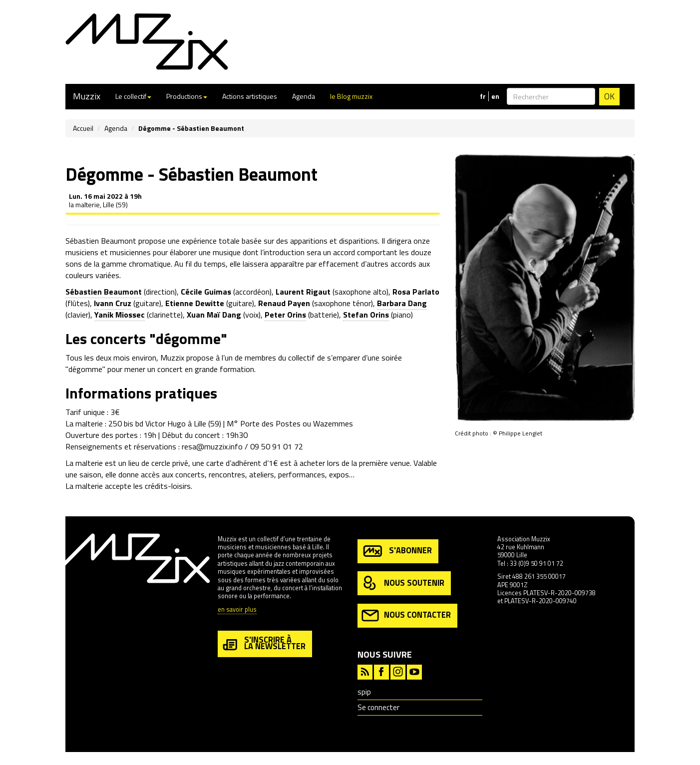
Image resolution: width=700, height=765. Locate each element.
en (495, 96)
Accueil (83, 128)
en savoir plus (237, 610)
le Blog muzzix (351, 96)
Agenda (304, 96)
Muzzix (87, 96)
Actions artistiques (250, 96)
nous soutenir (403, 583)
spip (364, 692)
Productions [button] (187, 96)
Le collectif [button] (133, 96)
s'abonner (397, 551)
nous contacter (406, 615)
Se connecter (378, 707)
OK (609, 96)
